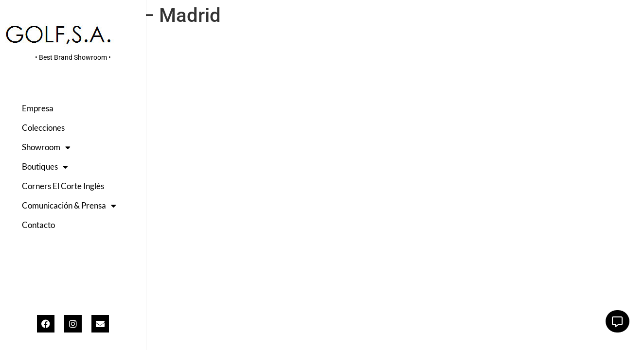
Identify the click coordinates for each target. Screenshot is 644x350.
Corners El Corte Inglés (63, 186)
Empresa (38, 108)
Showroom (46, 148)
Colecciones (43, 128)
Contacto (38, 225)
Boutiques (45, 167)
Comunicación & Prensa (69, 206)
